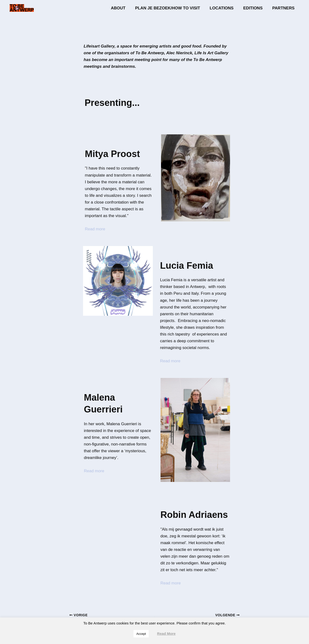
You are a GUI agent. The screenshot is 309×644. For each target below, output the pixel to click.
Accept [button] (141, 634)
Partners (284, 8)
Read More (166, 634)
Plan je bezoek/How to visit (173, 8)
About (125, 8)
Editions (255, 8)
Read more (95, 229)
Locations (225, 8)
